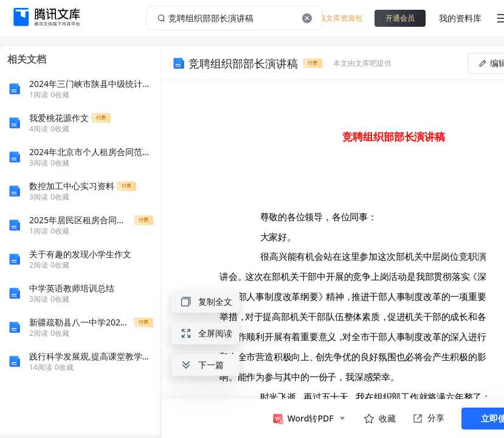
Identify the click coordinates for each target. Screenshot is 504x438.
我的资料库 (460, 18)
